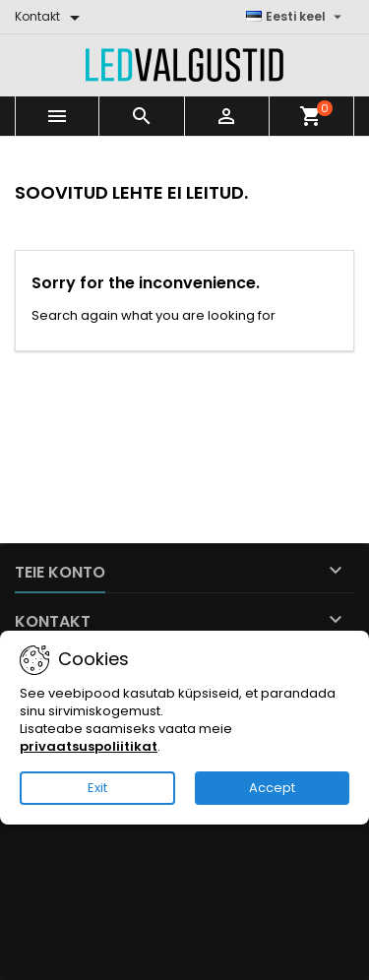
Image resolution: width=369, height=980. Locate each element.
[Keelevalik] (296, 17)
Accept (272, 788)
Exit (97, 788)
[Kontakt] (51, 17)
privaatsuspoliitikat (89, 746)
